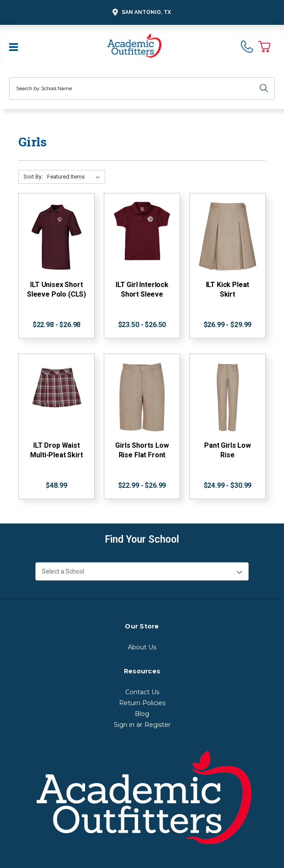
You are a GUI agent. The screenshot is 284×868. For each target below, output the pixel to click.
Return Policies (142, 703)
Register (157, 725)
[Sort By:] (75, 177)
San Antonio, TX (140, 12)
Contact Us (142, 692)
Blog (142, 714)
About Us (142, 647)
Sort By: (33, 177)
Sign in (124, 725)
